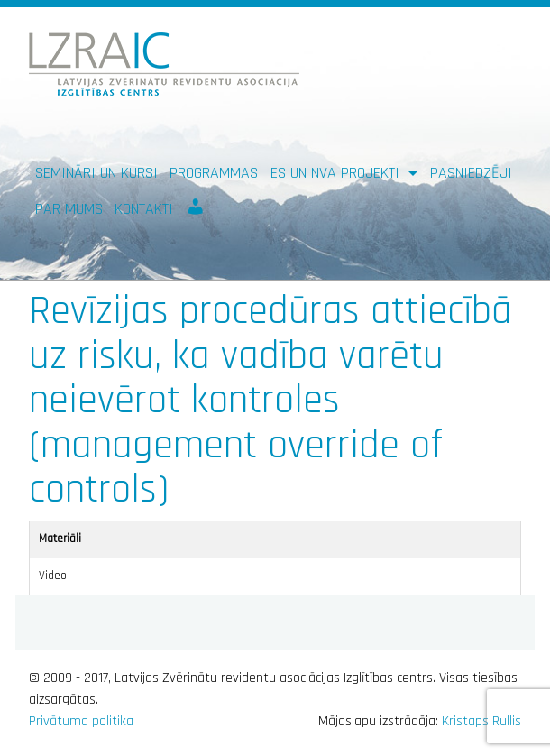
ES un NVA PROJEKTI (337, 173)
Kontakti (144, 209)
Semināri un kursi (96, 173)
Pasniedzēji (471, 173)
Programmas (214, 173)
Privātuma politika (81, 721)
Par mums (69, 209)
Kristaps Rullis (481, 721)
